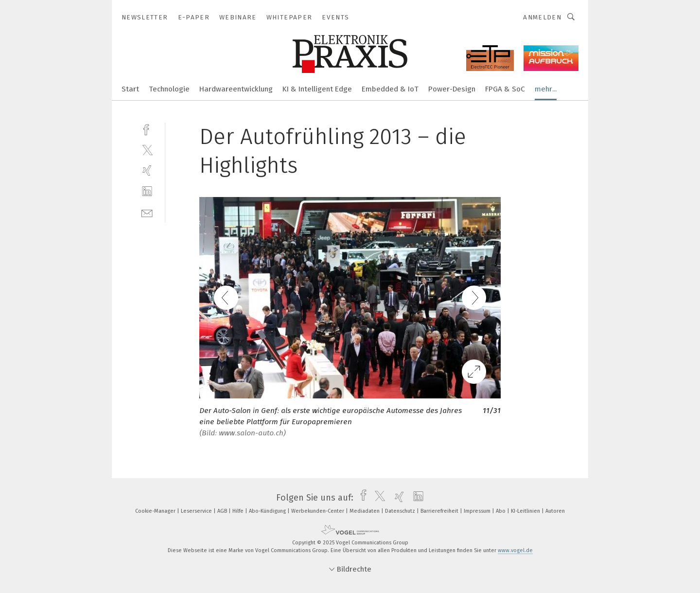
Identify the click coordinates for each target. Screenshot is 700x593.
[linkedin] (147, 191)
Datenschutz (401, 511)
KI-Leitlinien (526, 511)
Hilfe (239, 511)
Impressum (478, 511)
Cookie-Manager (156, 511)
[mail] (147, 212)
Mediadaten (365, 511)
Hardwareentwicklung (236, 89)
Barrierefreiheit (440, 511)
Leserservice (197, 511)
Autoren (555, 511)
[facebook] (147, 129)
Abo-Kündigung (268, 511)
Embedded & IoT (390, 89)
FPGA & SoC (505, 89)
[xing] (147, 171)
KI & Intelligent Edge (317, 89)
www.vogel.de (515, 550)
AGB (223, 511)
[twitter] (147, 150)
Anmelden (542, 17)
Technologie (169, 89)
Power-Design (452, 89)
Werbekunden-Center (318, 511)
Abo (501, 511)
